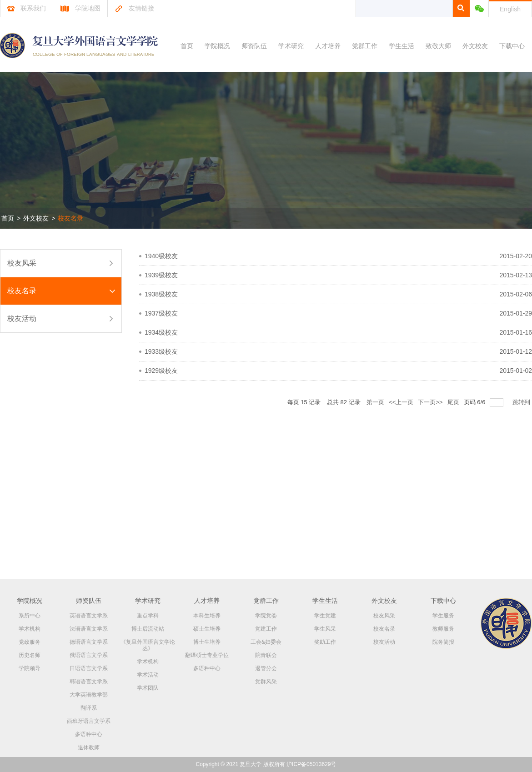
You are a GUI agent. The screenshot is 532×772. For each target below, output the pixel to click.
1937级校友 (161, 313)
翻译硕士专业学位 (207, 655)
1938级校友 (161, 294)
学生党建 (325, 616)
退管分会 (266, 668)
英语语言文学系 (89, 616)
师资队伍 (254, 46)
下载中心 (512, 46)
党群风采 (266, 682)
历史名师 (30, 655)
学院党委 (266, 616)
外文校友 (475, 46)
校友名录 (70, 218)
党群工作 (365, 46)
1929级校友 (161, 371)
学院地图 (80, 8)
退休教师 (89, 747)
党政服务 (30, 642)
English (510, 9)
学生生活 (402, 46)
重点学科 (148, 616)
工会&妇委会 (266, 642)
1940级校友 (161, 256)
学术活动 (148, 675)
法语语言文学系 (89, 629)
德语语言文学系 (89, 642)
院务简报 (443, 642)
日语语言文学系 (89, 668)
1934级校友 (161, 332)
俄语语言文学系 (89, 655)
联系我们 (27, 8)
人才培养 (328, 46)
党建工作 (266, 629)
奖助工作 (325, 642)
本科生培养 (207, 616)
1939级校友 (161, 275)
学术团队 (148, 688)
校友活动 (22, 318)
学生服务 (443, 616)
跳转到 (522, 402)
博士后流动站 (148, 629)
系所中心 (30, 616)
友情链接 (134, 8)
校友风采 (22, 263)
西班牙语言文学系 (89, 721)
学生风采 (325, 629)
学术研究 (291, 46)
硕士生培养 (207, 629)
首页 (187, 46)
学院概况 (217, 46)
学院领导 (30, 668)
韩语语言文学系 (89, 682)
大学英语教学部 (89, 695)
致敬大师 (438, 46)
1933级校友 (161, 351)
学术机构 (30, 629)
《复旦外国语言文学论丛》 (148, 645)
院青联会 (266, 655)
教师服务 (443, 629)
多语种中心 (89, 734)
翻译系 (89, 708)
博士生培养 (207, 642)
